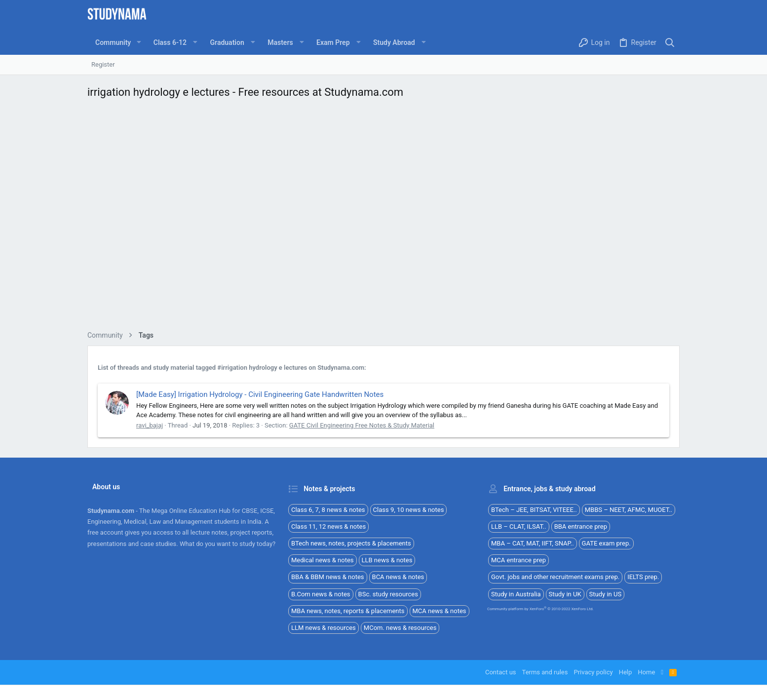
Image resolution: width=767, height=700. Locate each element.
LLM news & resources (324, 628)
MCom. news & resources (400, 628)
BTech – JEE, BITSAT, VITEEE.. (534, 510)
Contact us (501, 672)
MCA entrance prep (518, 560)
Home (646, 672)
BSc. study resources (388, 594)
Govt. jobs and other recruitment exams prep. (555, 577)
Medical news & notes (323, 560)
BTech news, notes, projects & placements (351, 543)
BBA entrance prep (581, 526)
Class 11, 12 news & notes (328, 526)
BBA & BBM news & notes (328, 577)
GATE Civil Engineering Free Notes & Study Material (362, 425)
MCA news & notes (440, 611)
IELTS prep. (643, 577)
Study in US (606, 594)
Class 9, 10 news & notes (409, 510)
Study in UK (565, 594)
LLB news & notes (387, 560)
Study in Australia (516, 594)
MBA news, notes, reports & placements (348, 611)
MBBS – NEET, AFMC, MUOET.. (629, 510)
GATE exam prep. (606, 543)
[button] (138, 42)
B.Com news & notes (321, 594)
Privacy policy (593, 672)
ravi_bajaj (150, 425)
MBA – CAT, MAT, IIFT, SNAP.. (533, 543)
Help (626, 672)
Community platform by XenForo (540, 609)
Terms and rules (545, 672)
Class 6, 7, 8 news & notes (328, 510)
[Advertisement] (383, 217)
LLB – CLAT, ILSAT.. (519, 526)
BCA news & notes (398, 577)
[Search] (670, 43)
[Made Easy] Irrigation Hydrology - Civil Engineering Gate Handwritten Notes (260, 394)
